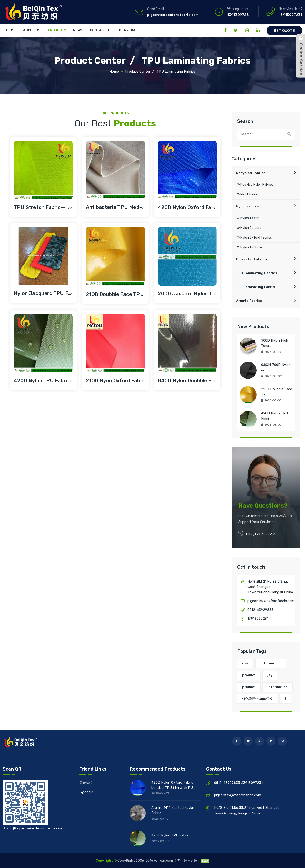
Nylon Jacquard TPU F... (43, 293)
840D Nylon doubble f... (186, 381)
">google (86, 792)
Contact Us (101, 30)
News (77, 30)
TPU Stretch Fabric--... (41, 207)
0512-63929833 (261, 610)
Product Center (85, 60)
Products (57, 30)
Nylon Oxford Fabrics (255, 238)
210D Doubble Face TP (277, 392)
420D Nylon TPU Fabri (275, 416)
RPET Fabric (248, 194)
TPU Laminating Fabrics (200, 60)
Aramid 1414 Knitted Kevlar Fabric (173, 810)
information (271, 663)
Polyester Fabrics (252, 259)
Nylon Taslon (248, 218)
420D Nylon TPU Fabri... (42, 381)
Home (11, 30)
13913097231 (290, 15)
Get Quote (284, 31)
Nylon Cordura (249, 228)
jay (270, 675)
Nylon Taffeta (250, 247)
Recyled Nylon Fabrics (255, 185)
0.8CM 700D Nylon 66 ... (276, 367)
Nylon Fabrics (248, 206)
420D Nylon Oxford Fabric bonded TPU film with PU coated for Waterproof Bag (173, 786)
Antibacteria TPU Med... (114, 207)
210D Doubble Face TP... (115, 294)
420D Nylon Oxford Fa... (186, 207)
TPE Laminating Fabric (256, 287)
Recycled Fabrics (251, 173)
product (249, 675)
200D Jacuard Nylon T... (187, 294)
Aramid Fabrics (249, 301)
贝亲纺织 (86, 783)
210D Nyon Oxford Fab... (115, 381)
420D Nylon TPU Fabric (170, 835)
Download (128, 30)
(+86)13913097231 (261, 534)
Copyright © (107, 861)
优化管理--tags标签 (257, 699)
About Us (32, 30)
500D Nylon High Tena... (275, 343)
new (246, 663)
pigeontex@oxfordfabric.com (173, 15)
